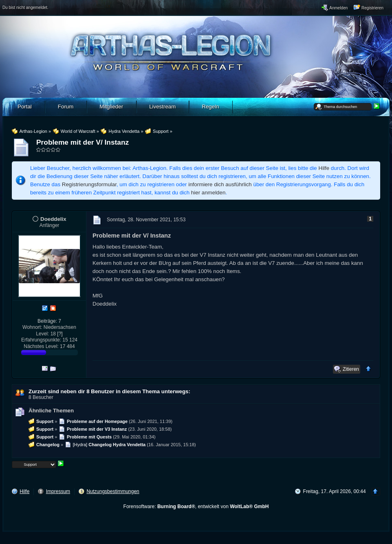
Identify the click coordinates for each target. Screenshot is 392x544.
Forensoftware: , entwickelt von (196, 507)
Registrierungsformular (89, 184)
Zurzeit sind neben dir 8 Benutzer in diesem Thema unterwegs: (109, 391)
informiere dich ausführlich (220, 184)
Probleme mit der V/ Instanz (83, 142)
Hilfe (324, 168)
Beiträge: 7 (49, 321)
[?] (60, 334)
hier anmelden (208, 193)
